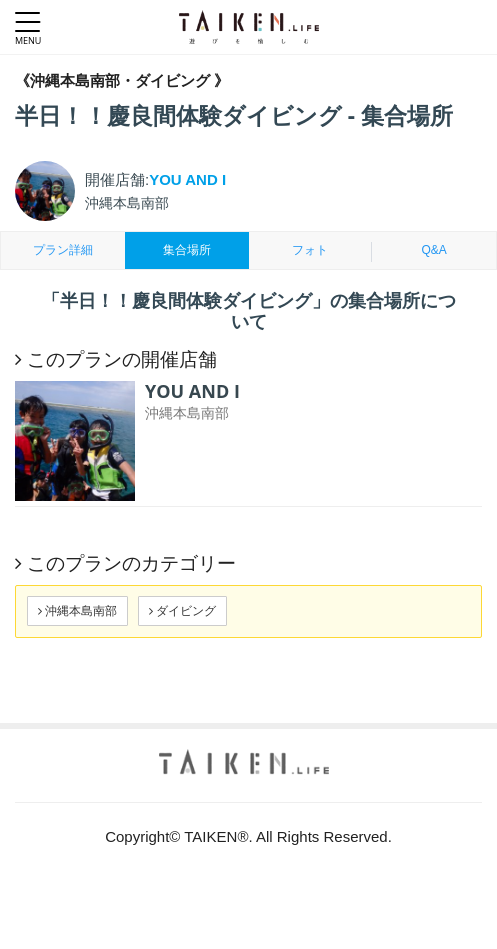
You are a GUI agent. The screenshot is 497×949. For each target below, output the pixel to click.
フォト (310, 250)
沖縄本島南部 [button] (77, 610)
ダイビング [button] (182, 610)
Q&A (433, 250)
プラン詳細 (63, 250)
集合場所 (187, 250)
